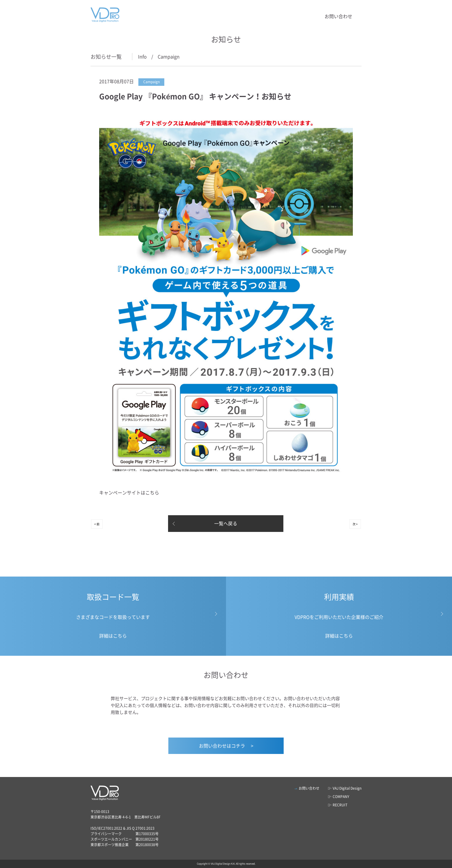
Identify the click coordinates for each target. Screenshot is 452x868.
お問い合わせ (338, 16)
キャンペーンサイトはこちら (129, 492)
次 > (355, 524)
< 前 (97, 524)
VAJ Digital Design (347, 788)
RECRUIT (340, 805)
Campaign (169, 56)
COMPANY (341, 797)
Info (142, 56)
